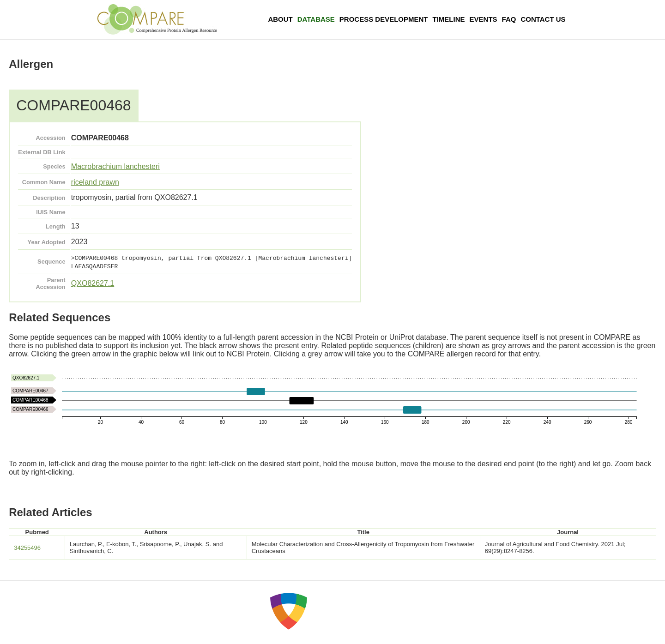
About (280, 19)
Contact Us (543, 19)
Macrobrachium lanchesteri (115, 166)
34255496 (27, 548)
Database (316, 19)
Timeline (449, 19)
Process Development (384, 19)
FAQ (509, 19)
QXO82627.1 (93, 283)
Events (484, 19)
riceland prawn (95, 182)
